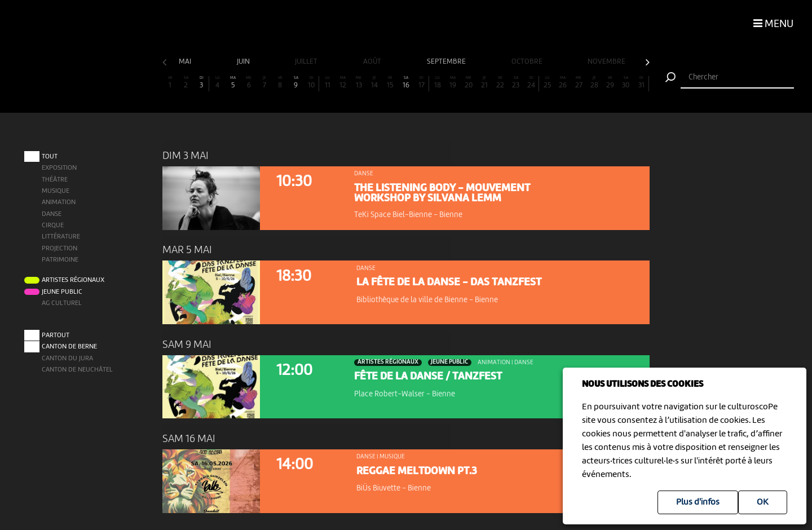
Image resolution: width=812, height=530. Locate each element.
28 (594, 83)
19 (453, 83)
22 (500, 83)
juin (244, 62)
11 (328, 83)
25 (548, 83)
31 (641, 83)
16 (406, 83)
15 (390, 83)
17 (422, 83)
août (373, 62)
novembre (607, 62)
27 (579, 83)
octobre (528, 62)
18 (438, 83)
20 (469, 83)
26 (563, 83)
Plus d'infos (698, 502)
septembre (447, 62)
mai (186, 62)
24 (531, 83)
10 (312, 83)
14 (374, 83)
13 (359, 83)
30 (626, 83)
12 (343, 83)
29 (610, 83)
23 (516, 83)
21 (484, 83)
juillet (307, 62)
